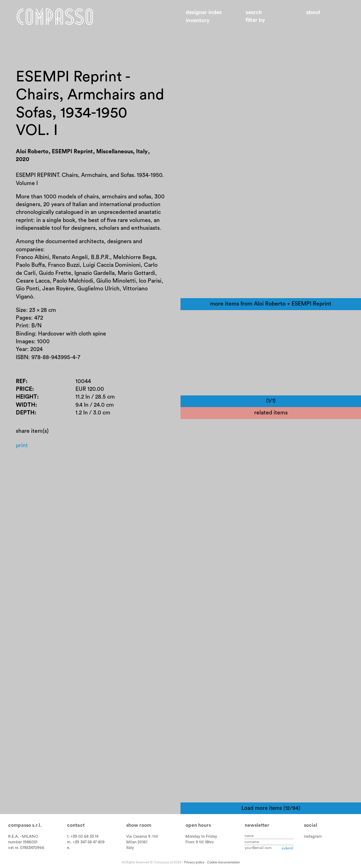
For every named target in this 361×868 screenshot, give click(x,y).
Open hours (198, 825)
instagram (313, 836)
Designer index (204, 13)
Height (26, 397)
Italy (130, 848)
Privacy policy (194, 862)
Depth (25, 413)
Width (26, 405)
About (313, 13)
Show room (139, 825)
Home (55, 17)
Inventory (198, 21)
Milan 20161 (137, 842)
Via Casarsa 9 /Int (142, 836)
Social (311, 825)
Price (24, 389)
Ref (21, 381)
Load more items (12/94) (271, 808)
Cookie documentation (223, 862)
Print (22, 445)
